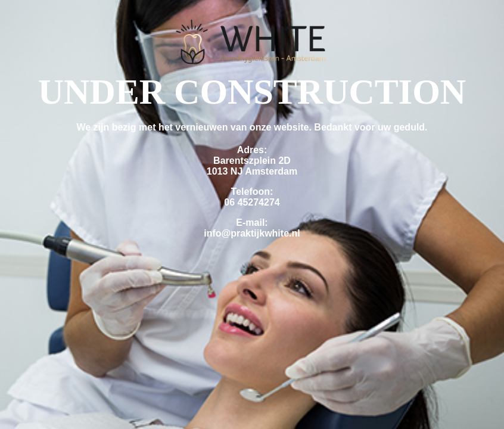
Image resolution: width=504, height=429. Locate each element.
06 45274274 (252, 202)
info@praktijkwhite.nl (252, 233)
